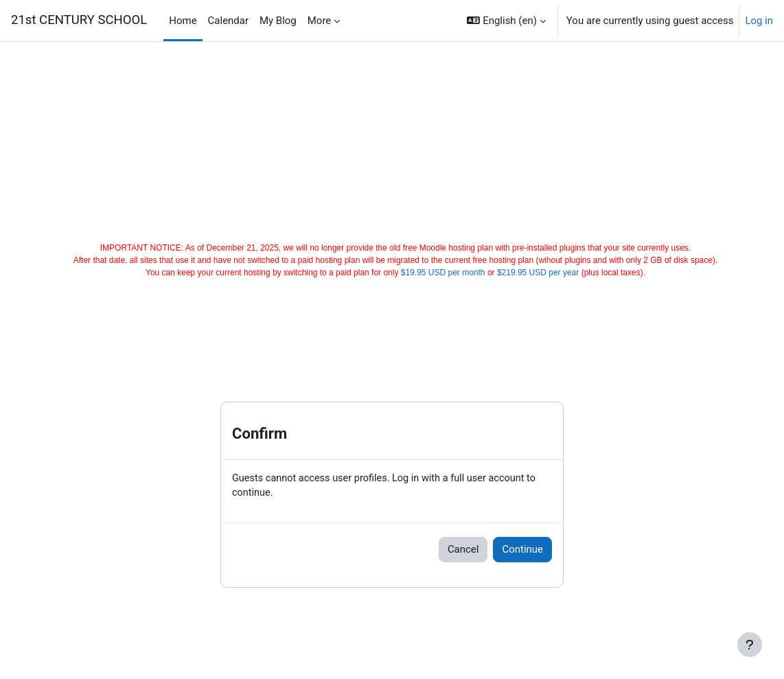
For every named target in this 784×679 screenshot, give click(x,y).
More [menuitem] (319, 21)
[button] (506, 21)
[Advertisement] (392, 139)
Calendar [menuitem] (228, 21)
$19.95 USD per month (443, 273)
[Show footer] (750, 645)
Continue (522, 550)
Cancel (463, 550)
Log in (759, 21)
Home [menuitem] (183, 21)
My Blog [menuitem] (278, 21)
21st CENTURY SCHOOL (79, 20)
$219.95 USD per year (538, 273)
